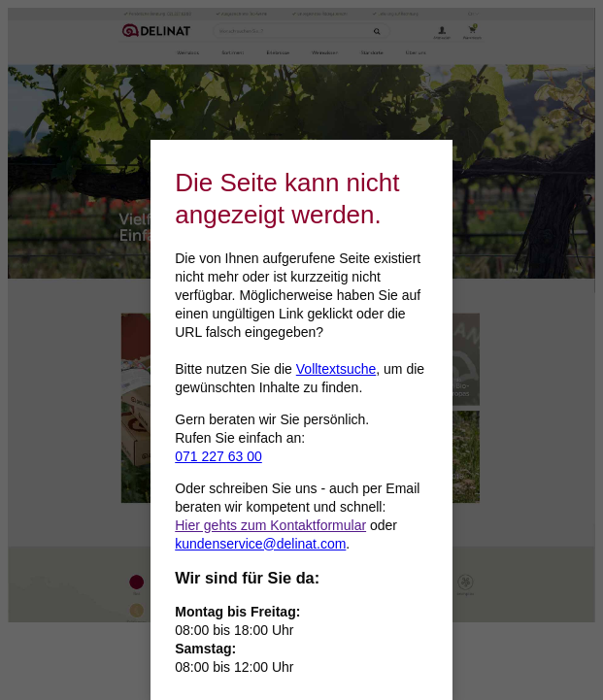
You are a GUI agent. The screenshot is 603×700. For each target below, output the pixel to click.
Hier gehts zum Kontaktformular (270, 525)
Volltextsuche (336, 369)
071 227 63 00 (218, 456)
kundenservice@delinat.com (260, 544)
